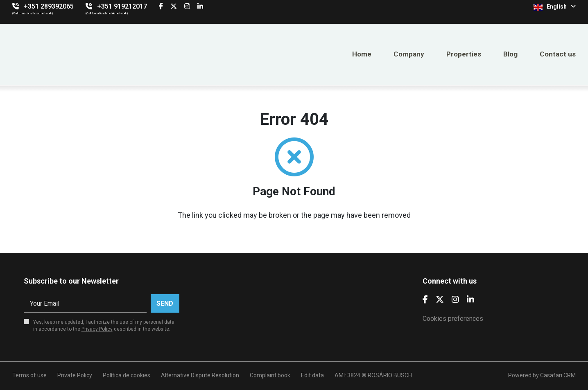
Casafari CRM (558, 375)
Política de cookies (127, 375)
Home (362, 54)
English (555, 7)
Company (409, 54)
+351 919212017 (122, 6)
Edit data (312, 375)
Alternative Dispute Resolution (200, 375)
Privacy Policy (97, 329)
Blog (510, 54)
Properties (464, 54)
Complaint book (270, 375)
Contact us (558, 54)
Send (165, 303)
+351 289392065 (49, 6)
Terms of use (29, 375)
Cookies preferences (453, 319)
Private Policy (75, 375)
